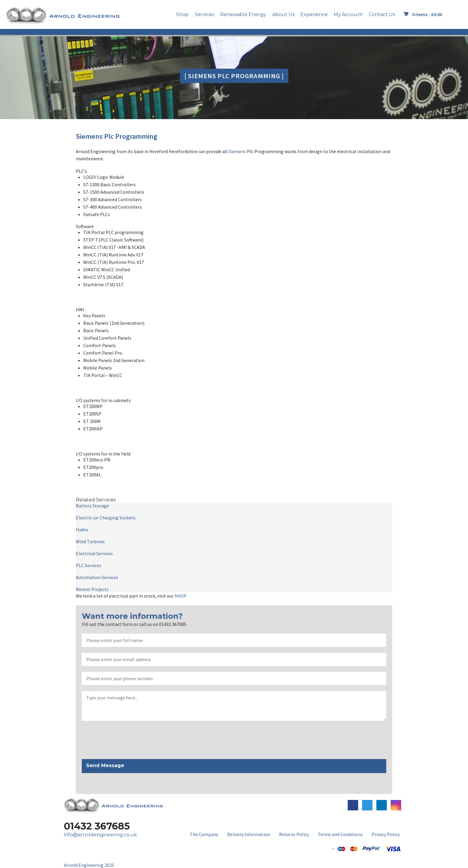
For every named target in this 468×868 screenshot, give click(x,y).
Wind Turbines (90, 541)
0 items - (427, 14)
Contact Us (382, 14)
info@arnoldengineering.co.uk (100, 835)
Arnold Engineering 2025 (89, 865)
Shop (182, 14)
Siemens (89, 136)
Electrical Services (94, 553)
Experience (314, 14)
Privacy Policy (386, 834)
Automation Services (97, 577)
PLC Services (88, 565)
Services (204, 14)
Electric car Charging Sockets (106, 518)
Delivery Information (249, 834)
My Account (348, 14)
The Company (204, 834)
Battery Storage (92, 506)
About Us (283, 14)
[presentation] (127, 740)
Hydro (82, 530)
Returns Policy (294, 834)
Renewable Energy (243, 14)
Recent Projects (92, 589)
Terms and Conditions (340, 834)
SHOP (181, 596)
